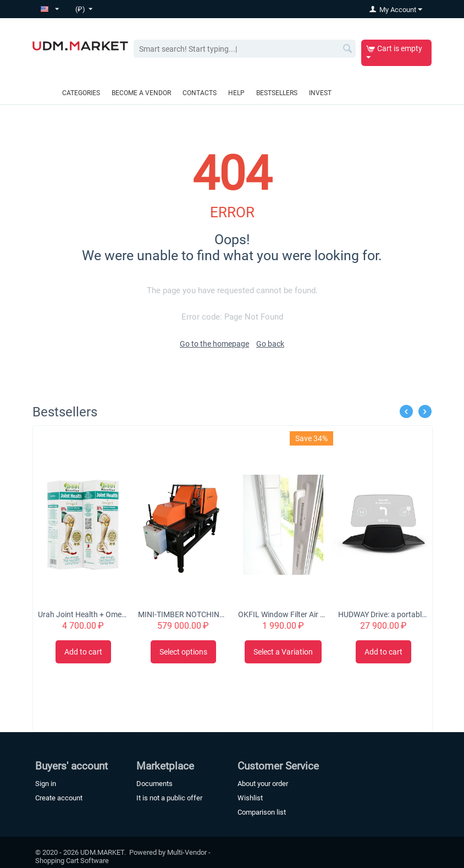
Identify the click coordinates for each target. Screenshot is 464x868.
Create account (59, 798)
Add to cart (83, 652)
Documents (154, 784)
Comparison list (262, 812)
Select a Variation (283, 652)
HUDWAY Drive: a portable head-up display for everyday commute (383, 614)
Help (236, 93)
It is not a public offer (169, 798)
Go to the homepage (214, 344)
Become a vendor (141, 93)
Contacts (200, 93)
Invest (320, 93)
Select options (183, 652)
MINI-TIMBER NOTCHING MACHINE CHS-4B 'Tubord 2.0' (183, 614)
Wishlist (250, 798)
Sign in (46, 784)
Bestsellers (277, 93)
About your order (263, 784)
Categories (81, 93)
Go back (270, 344)
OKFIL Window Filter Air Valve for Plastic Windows (283, 614)
